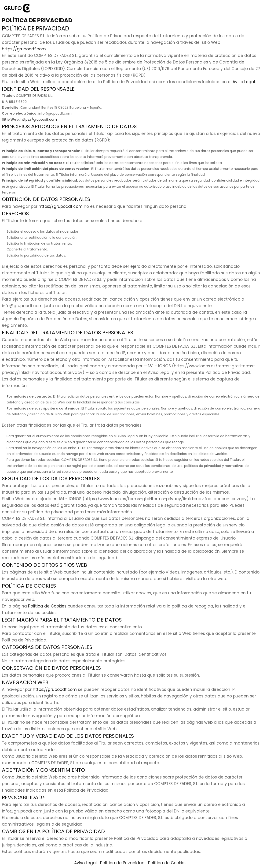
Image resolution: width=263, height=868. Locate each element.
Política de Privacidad (122, 863)
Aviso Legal (244, 82)
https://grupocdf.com (24, 49)
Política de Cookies (212, 454)
